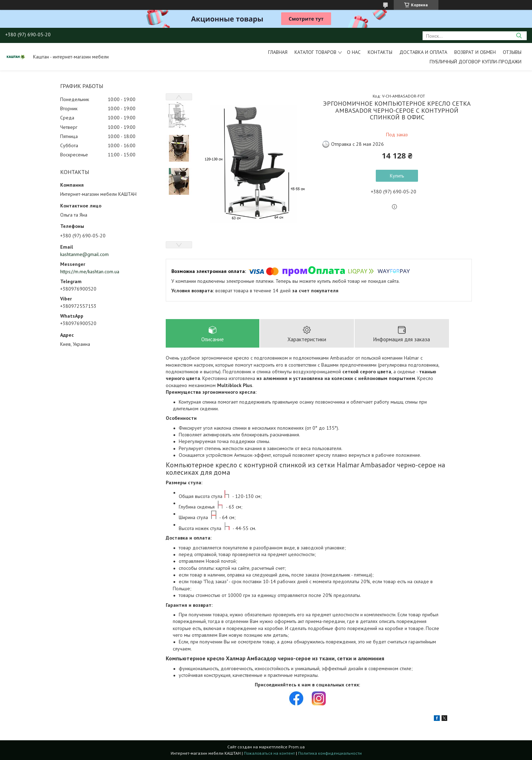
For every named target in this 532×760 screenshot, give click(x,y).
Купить (397, 176)
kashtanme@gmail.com (84, 254)
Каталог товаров (315, 52)
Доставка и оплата (423, 52)
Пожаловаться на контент (269, 753)
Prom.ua (297, 747)
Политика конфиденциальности (330, 753)
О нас (354, 52)
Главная (278, 52)
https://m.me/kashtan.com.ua (90, 272)
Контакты (380, 52)
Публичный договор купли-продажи (476, 62)
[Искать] (519, 36)
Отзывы (512, 52)
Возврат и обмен (475, 52)
